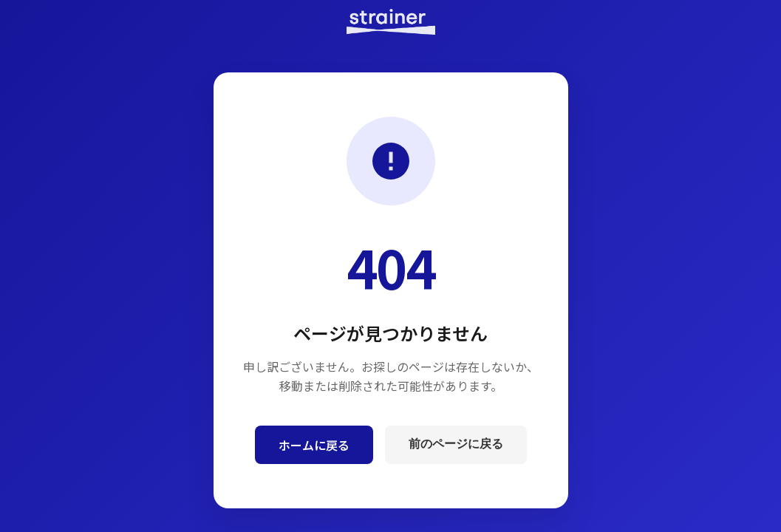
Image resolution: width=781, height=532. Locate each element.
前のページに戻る (456, 444)
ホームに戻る (314, 445)
